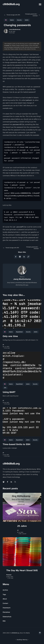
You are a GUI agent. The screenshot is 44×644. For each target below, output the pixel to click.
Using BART (9, 392)
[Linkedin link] (11, 482)
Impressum (7, 608)
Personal (9, 575)
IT (3, 345)
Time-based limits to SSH (16, 444)
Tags (4, 594)
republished (19, 332)
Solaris (12, 20)
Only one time (10, 336)
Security (19, 20)
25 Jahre (22, 526)
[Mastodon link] (4, 482)
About (5, 599)
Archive (5, 590)
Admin (27, 20)
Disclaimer (6, 612)
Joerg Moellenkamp (15, 29)
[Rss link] (15, 482)
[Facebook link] (7, 482)
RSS (4, 621)
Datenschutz (7, 617)
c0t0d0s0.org (11, 4)
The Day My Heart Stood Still (22, 570)
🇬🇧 (6, 20)
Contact (5, 603)
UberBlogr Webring (22, 640)
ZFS (5, 388)
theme (28, 633)
